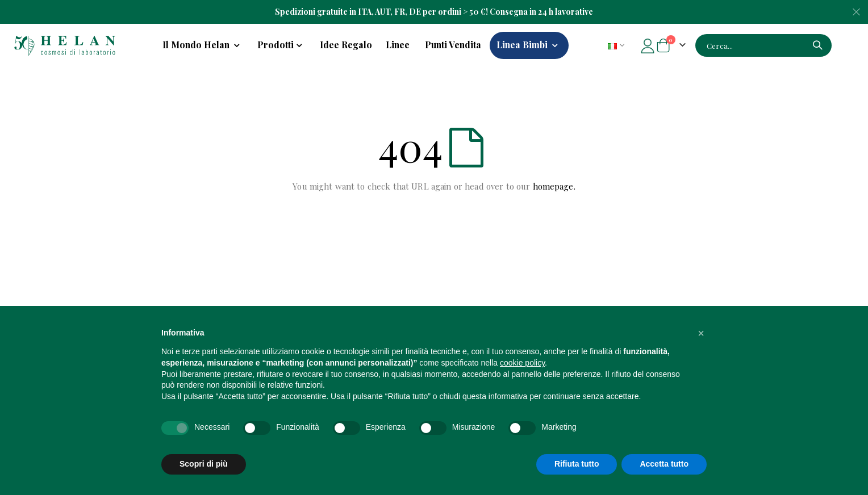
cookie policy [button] (522, 363)
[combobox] (763, 45)
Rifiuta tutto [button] (577, 464)
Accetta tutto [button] (664, 464)
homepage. (554, 186)
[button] (701, 333)
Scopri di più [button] (204, 464)
